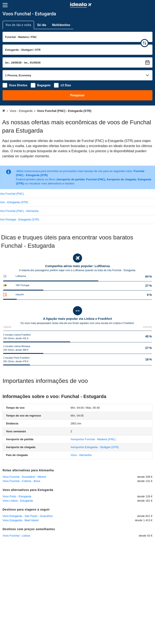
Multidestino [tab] (61, 25)
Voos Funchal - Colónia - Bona (21, 481)
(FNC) (93, 439)
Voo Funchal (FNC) (12, 194)
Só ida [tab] (42, 25)
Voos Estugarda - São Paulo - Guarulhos (28, 516)
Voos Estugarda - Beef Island (20, 520)
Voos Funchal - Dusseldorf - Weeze (24, 477)
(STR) (95, 447)
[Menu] (5, 5)
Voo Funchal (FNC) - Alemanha (19, 211)
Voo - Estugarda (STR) (14, 202)
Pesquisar (77, 95)
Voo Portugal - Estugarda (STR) (20, 219)
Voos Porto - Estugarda (17, 496)
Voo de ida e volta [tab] (18, 25)
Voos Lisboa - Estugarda (18, 501)
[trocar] (145, 43)
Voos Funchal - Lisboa (16, 536)
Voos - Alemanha (81, 455)
